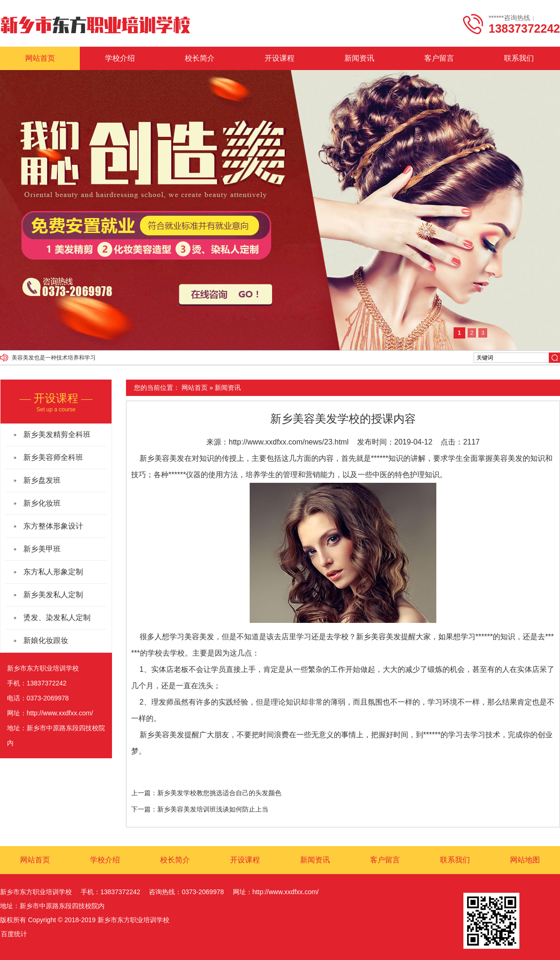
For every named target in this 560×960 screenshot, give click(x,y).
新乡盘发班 (42, 480)
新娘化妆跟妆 (46, 640)
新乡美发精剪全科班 (57, 434)
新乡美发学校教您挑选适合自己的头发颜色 (219, 793)
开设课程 (280, 58)
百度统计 (14, 934)
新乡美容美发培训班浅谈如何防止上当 (213, 809)
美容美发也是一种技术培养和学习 (54, 358)
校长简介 (200, 58)
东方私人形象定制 (53, 572)
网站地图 (525, 860)
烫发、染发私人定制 (57, 618)
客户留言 (439, 58)
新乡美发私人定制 (53, 595)
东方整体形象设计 (53, 526)
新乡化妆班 (42, 503)
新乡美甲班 (42, 549)
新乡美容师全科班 (53, 457)
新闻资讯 (359, 58)
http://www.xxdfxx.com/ (60, 713)
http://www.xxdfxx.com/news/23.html (289, 442)
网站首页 (40, 58)
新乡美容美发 (162, 458)
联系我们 (519, 58)
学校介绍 (120, 58)
